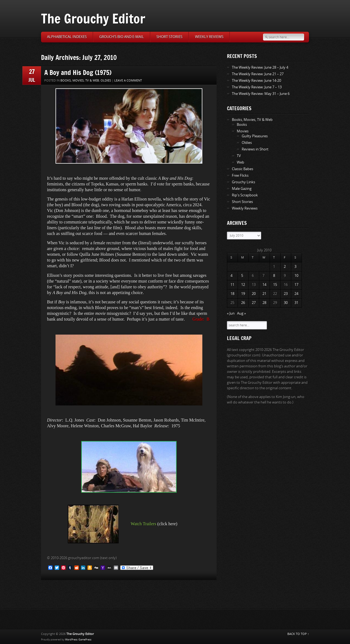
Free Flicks (240, 175)
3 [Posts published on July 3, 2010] (295, 267)
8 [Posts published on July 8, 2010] (274, 276)
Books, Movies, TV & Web (80, 81)
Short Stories (169, 37)
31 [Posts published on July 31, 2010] (296, 303)
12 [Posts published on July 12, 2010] (243, 285)
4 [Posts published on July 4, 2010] (231, 276)
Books (242, 125)
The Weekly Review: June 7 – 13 (257, 87)
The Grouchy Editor (93, 18)
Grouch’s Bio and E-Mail (122, 37)
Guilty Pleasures (255, 136)
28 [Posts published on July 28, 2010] (264, 303)
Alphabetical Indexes (67, 37)
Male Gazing (242, 189)
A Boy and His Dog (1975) (78, 72)
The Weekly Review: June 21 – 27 (258, 74)
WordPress (71, 640)
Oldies (106, 81)
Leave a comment (128, 81)
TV (239, 156)
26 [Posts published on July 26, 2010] (243, 303)
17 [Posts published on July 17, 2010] (296, 285)
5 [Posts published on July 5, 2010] (242, 276)
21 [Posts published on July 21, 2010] (264, 294)
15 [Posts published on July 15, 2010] (275, 285)
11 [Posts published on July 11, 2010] (232, 285)
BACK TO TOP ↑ (298, 634)
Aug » (241, 313)
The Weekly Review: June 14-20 (256, 81)
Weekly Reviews (209, 37)
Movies (243, 131)
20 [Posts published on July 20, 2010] (254, 294)
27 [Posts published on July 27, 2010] (254, 303)
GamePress (85, 640)
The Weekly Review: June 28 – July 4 (260, 67)
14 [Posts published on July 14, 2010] (264, 285)
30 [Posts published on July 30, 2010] (286, 303)
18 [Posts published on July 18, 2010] (232, 294)
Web (240, 162)
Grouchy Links (243, 182)
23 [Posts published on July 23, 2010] (286, 294)
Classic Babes (243, 169)
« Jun (231, 313)
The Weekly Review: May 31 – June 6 (261, 94)
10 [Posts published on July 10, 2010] (296, 276)
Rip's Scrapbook (245, 195)
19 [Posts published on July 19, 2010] (243, 294)
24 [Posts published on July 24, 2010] (296, 294)
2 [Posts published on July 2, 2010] (285, 267)
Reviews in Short (255, 149)
